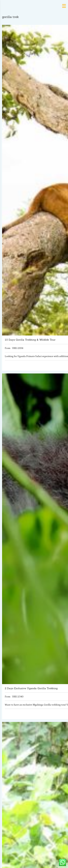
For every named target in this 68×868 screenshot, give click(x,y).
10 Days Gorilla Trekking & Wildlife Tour (30, 340)
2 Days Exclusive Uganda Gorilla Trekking (31, 688)
